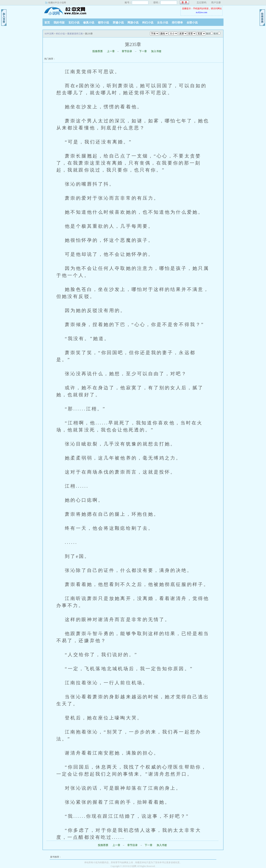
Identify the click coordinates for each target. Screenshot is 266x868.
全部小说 (192, 23)
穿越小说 (118, 23)
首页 (47, 23)
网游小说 (133, 23)
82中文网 (66, 11)
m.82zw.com (201, 12)
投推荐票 (98, 51)
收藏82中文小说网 (57, 3)
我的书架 (59, 23)
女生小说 (163, 23)
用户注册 (216, 2)
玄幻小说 (74, 23)
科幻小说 (148, 23)
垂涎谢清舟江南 (75, 34)
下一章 (143, 51)
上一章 (111, 51)
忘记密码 (202, 2)
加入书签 (156, 51)
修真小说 (89, 23)
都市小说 (103, 23)
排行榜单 (177, 23)
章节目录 (127, 51)
